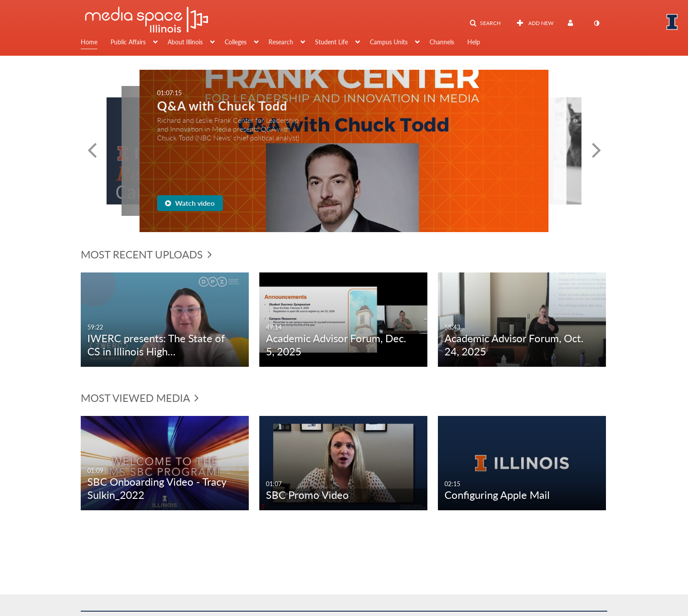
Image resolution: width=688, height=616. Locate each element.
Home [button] (89, 42)
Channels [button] (442, 42)
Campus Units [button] (389, 42)
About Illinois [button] (185, 42)
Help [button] (474, 42)
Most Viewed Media (140, 398)
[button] (485, 23)
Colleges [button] (236, 42)
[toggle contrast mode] (596, 23)
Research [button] (281, 42)
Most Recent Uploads (146, 254)
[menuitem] (96, 43)
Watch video (190, 203)
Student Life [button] (331, 42)
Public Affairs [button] (128, 42)
